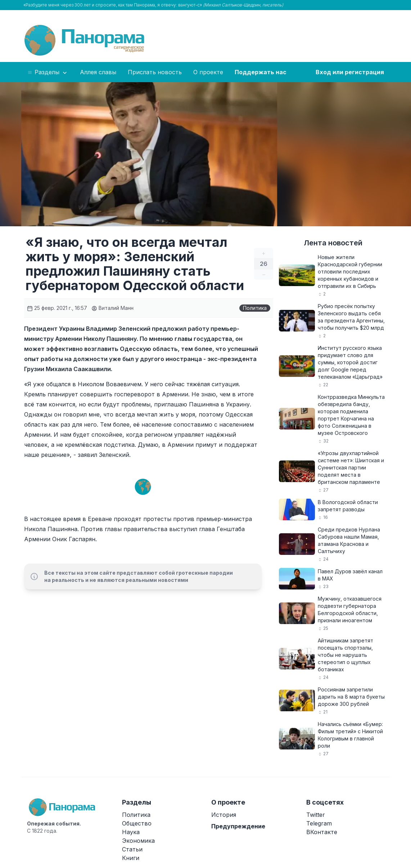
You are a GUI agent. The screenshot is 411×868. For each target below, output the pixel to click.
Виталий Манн (112, 308)
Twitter (316, 815)
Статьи (132, 849)
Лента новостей (333, 243)
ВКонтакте (322, 832)
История (224, 815)
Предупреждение (238, 826)
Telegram (319, 823)
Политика (255, 308)
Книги (131, 858)
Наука (131, 832)
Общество (137, 823)
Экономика (138, 841)
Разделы (48, 72)
